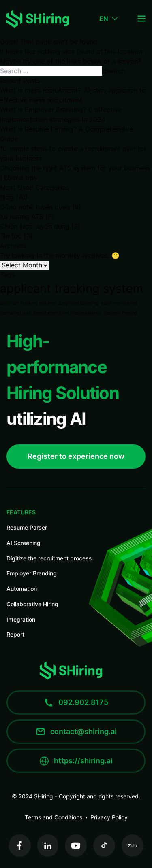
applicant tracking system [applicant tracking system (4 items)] (72, 288)
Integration (21, 619)
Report (15, 634)
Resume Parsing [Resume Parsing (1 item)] (121, 313)
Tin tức (11, 236)
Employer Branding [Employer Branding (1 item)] (79, 303)
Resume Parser (27, 527)
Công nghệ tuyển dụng (35, 207)
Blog (7, 197)
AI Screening (24, 543)
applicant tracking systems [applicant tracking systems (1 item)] (28, 303)
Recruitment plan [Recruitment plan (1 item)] (51, 313)
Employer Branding (32, 573)
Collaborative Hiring (32, 604)
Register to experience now (76, 456)
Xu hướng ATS (22, 216)
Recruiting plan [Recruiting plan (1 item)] (16, 313)
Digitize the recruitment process (49, 558)
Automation (22, 589)
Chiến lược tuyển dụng (35, 226)
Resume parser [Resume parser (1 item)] (86, 313)
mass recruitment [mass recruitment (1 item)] (119, 303)
